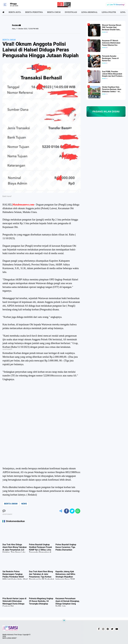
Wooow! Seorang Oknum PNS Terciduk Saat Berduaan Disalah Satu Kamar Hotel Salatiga (112, 27)
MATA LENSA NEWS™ (10, 638)
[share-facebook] (66, 511)
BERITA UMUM (54, 12)
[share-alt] (61, 511)
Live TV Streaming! (117, 5)
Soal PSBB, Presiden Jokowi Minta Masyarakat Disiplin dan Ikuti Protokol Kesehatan (112, 74)
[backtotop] (64, 621)
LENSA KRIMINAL (89, 12)
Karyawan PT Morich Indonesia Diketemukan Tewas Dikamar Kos (111, 43)
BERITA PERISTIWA (34, 12)
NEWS (24, 504)
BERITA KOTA (15, 12)
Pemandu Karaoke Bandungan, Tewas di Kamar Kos (110, 58)
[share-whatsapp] (78, 511)
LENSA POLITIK (109, 12)
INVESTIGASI (71, 12)
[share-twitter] (72, 511)
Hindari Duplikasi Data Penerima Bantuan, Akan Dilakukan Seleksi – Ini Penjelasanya (112, 89)
